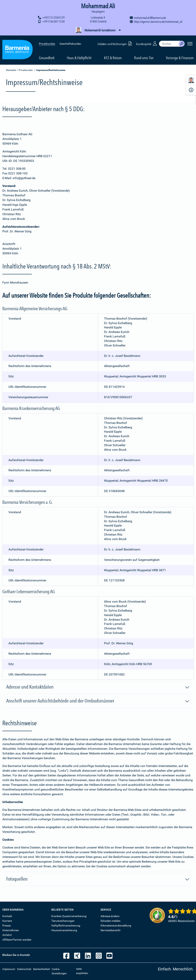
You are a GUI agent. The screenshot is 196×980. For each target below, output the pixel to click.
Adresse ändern (110, 916)
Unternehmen (11, 930)
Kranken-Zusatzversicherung (69, 916)
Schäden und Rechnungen (115, 43)
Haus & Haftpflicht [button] (79, 57)
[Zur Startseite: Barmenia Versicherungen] (17, 50)
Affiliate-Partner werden (17, 940)
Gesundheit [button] (47, 57)
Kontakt (7, 916)
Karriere (7, 921)
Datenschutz (24, 969)
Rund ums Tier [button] (144, 57)
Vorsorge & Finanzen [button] (180, 57)
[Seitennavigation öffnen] (190, 43)
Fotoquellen (98, 879)
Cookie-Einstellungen (59, 971)
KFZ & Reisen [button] (113, 57)
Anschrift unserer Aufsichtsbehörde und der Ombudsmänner (98, 701)
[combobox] (169, 43)
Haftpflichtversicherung (66, 926)
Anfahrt (7, 935)
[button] (98, 30)
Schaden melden (110, 921)
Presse (6, 926)
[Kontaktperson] (191, 81)
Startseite (11, 70)
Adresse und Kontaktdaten (98, 687)
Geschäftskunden (70, 43)
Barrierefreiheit (41, 969)
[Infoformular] (191, 90)
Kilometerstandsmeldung (116, 926)
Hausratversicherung (64, 930)
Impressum (9, 969)
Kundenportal (147, 43)
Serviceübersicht (110, 930)
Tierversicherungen (63, 921)
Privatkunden (47, 43)
